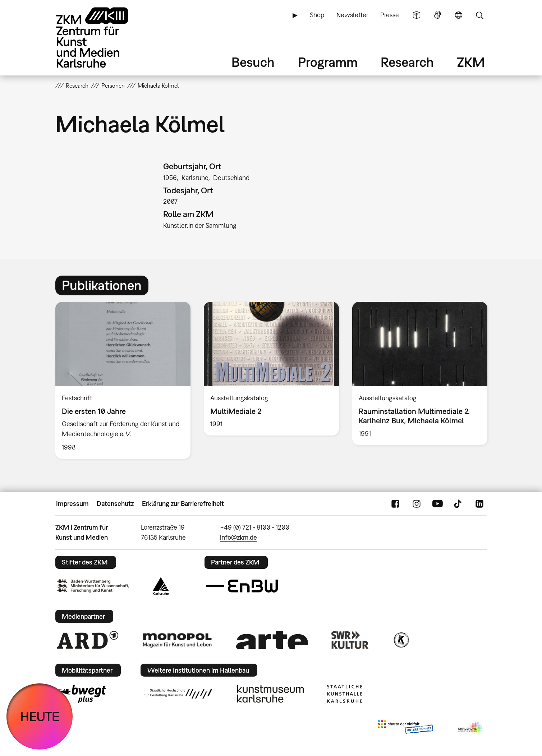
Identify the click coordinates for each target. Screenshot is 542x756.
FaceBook (395, 504)
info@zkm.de (238, 537)
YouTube (437, 504)
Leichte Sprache (417, 15)
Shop (317, 15)
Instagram (417, 504)
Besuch (253, 62)
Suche (479, 15)
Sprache (459, 15)
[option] (123, 380)
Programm (328, 62)
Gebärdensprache (437, 15)
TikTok (459, 504)
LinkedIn (479, 504)
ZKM (471, 62)
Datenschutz (115, 504)
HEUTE (40, 716)
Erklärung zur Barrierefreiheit (183, 504)
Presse (390, 15)
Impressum (72, 504)
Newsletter (352, 15)
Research (407, 62)
